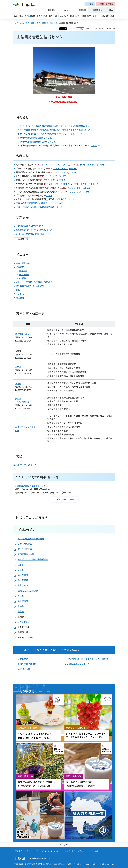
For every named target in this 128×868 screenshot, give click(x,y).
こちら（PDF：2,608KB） (55, 180)
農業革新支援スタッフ (25, 334)
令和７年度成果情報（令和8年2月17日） (34, 234)
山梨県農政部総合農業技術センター (31, 486)
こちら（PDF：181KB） (56, 176)
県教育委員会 (24, 622)
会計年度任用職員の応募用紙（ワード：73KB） (43, 203)
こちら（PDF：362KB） (81, 192)
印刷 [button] (81, 29)
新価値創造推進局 (26, 554)
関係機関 (20, 298)
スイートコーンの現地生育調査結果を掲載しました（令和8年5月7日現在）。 (55, 126)
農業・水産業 (35, 23)
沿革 (18, 290)
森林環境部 (23, 580)
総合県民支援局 (25, 549)
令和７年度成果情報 (27, 664)
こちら (94, 145)
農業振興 (45, 23)
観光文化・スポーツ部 (28, 591)
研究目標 (23, 271)
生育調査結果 (24, 669)
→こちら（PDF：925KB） (79, 188)
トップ (16, 23)
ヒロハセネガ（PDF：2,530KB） (92, 165)
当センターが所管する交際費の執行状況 (34, 282)
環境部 (18, 367)
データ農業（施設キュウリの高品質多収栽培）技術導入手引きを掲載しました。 (56, 130)
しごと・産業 (24, 23)
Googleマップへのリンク (25, 465)
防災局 (21, 570)
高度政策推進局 (25, 544)
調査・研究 (54, 23)
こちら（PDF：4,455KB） (65, 172)
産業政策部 (23, 585)
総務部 (21, 565)
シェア (72, 29)
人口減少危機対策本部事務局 (31, 539)
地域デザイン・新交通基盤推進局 (33, 559)
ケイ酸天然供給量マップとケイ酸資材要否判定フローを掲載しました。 (52, 134)
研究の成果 (24, 274)
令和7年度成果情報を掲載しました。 (37, 138)
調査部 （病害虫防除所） (23, 400)
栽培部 (18, 384)
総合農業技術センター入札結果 (30, 286)
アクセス (20, 294)
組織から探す (27, 529)
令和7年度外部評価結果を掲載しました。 (39, 142)
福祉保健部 (23, 575)
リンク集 (95, 851)
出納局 (21, 606)
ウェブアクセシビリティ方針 (75, 851)
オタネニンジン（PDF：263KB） (56, 165)
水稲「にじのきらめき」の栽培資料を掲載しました (39, 207)
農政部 (21, 596)
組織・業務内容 (23, 263)
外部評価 (23, 278)
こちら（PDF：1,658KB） (65, 168)
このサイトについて (50, 851)
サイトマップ (32, 851)
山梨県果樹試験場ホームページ (81, 664)
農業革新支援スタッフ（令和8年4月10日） (35, 230)
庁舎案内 (19, 851)
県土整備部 (23, 601)
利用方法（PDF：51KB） (90, 184)
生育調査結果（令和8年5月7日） (31, 226)
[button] (105, 4)
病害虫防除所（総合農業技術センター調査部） (89, 659)
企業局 (21, 611)
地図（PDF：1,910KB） (60, 184)
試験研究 (20, 267)
